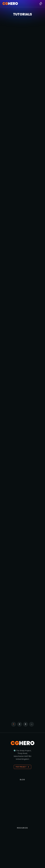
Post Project (22, 767)
